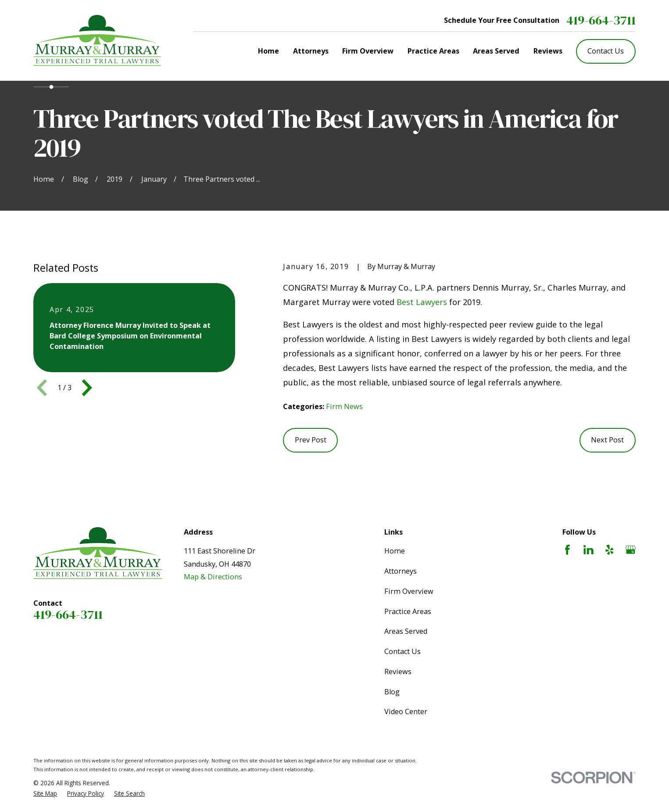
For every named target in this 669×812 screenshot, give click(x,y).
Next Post (607, 440)
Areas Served (406, 631)
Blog (392, 692)
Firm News (344, 406)
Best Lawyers (422, 302)
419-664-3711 (601, 20)
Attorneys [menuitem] (311, 51)
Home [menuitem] (268, 51)
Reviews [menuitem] (548, 51)
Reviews (398, 672)
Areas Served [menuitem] (496, 51)
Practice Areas (408, 611)
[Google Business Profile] (631, 550)
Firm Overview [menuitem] (368, 51)
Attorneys (401, 571)
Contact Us (606, 51)
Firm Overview (409, 591)
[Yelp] (610, 550)
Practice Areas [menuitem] (433, 51)
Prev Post (311, 440)
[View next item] (87, 388)
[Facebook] (567, 550)
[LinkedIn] (589, 550)
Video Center (406, 711)
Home (395, 551)
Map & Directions (213, 577)
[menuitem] (45, 794)
